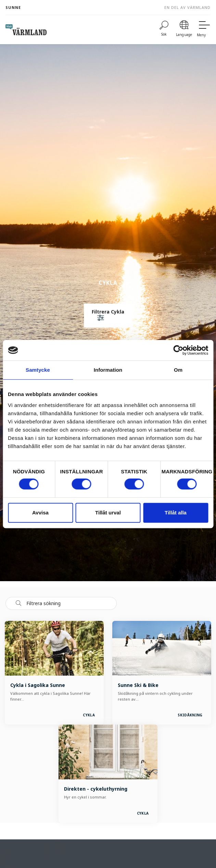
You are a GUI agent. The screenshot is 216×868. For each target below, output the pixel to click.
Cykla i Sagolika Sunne (38, 685)
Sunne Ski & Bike (138, 685)
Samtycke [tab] (38, 370)
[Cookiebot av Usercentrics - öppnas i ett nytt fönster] (178, 350)
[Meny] (204, 30)
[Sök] (164, 30)
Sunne (13, 7)
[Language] (184, 30)
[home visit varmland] (26, 30)
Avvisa (40, 513)
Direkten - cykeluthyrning (96, 789)
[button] (108, 316)
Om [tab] (178, 370)
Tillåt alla (176, 513)
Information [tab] (108, 370)
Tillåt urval (108, 513)
